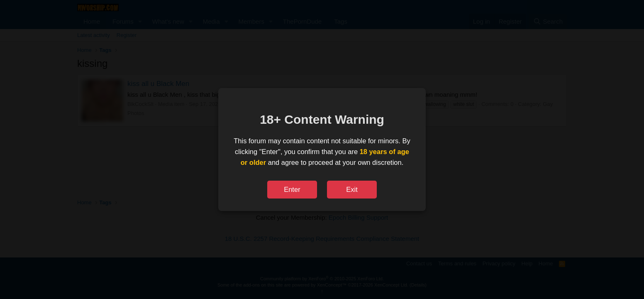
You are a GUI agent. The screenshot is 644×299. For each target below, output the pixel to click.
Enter (292, 189)
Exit (352, 189)
